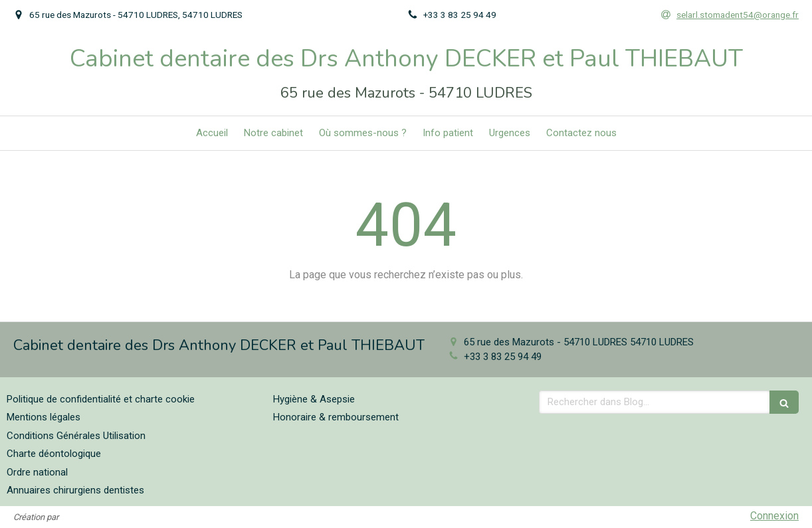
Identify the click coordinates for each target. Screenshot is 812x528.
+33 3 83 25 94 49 (503, 357)
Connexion (774, 516)
